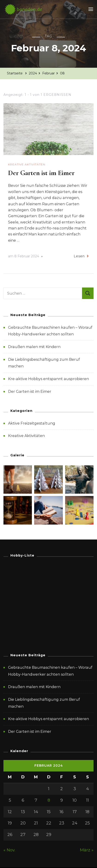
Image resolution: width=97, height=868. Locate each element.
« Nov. (9, 850)
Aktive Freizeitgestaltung (32, 423)
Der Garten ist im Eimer (41, 173)
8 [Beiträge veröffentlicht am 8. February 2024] (49, 800)
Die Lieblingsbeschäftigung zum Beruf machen (44, 703)
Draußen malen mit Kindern (34, 347)
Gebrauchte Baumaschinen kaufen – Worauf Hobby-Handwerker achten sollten (50, 671)
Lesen (81, 256)
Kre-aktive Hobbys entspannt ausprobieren (48, 379)
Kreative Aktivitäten (27, 164)
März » (87, 850)
